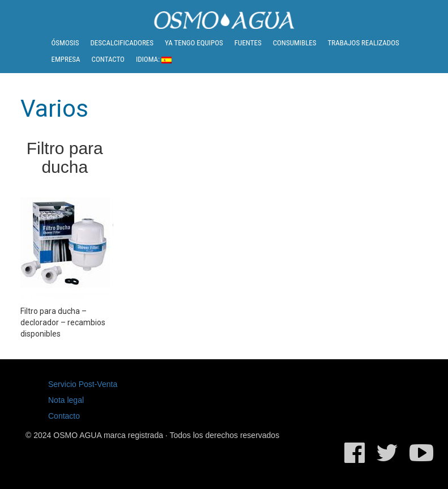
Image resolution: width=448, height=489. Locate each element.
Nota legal (66, 400)
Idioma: (154, 59)
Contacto (108, 59)
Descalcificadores (122, 43)
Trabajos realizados (364, 43)
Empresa (66, 59)
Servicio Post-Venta (83, 384)
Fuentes (248, 43)
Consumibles (295, 43)
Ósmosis (65, 43)
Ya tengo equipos (194, 43)
